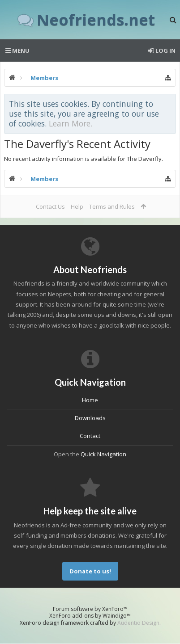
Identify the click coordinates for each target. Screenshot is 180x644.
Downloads (90, 418)
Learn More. (71, 123)
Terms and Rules (112, 206)
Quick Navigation (103, 454)
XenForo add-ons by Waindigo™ (90, 616)
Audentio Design (138, 623)
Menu (17, 51)
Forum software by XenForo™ (90, 609)
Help (77, 206)
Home (90, 400)
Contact (90, 436)
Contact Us (50, 206)
